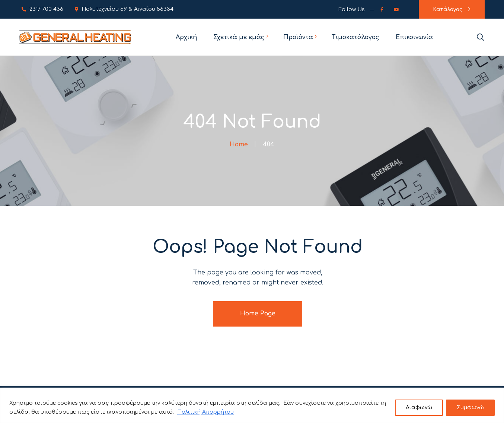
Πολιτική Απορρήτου (205, 412)
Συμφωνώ (470, 408)
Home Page (258, 314)
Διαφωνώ (419, 408)
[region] (252, 405)
